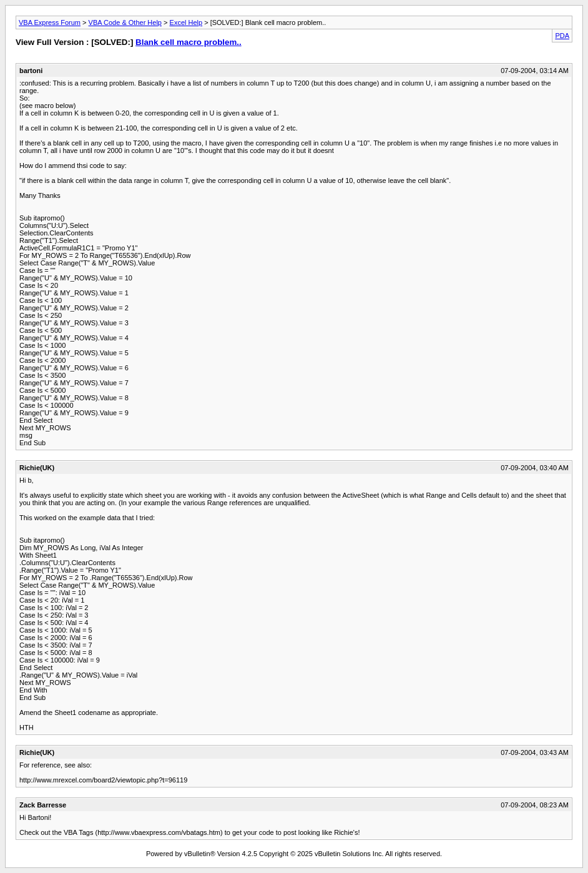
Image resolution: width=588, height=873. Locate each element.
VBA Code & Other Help (125, 22)
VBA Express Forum (50, 22)
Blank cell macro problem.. (189, 42)
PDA (562, 36)
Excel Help (186, 22)
